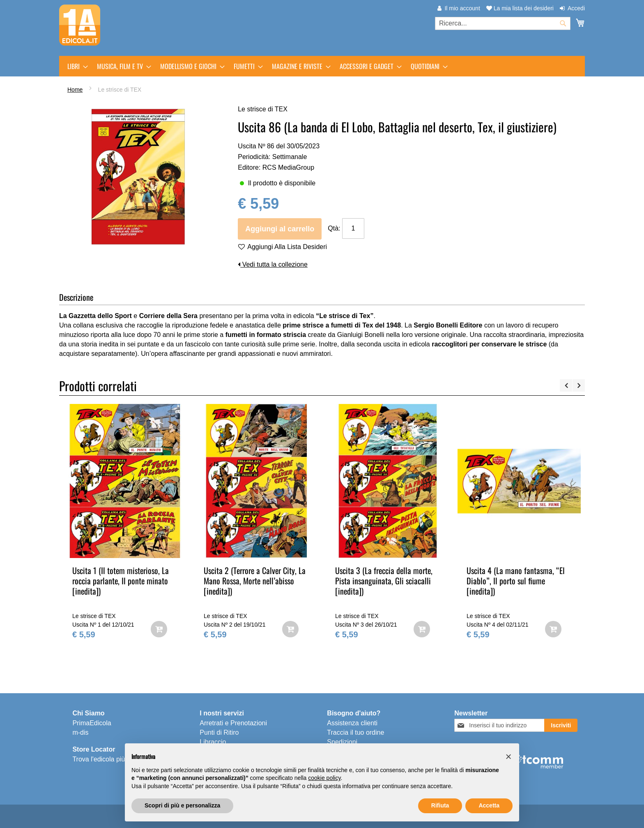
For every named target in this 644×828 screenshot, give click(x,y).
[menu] (322, 66)
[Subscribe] (561, 725)
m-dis (80, 732)
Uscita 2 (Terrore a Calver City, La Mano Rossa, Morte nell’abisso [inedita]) (255, 581)
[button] (508, 757)
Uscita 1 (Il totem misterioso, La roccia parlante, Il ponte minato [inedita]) (121, 581)
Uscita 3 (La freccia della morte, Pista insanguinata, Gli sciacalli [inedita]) (384, 581)
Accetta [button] (489, 805)
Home (75, 90)
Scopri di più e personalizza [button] (182, 805)
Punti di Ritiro (219, 732)
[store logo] (80, 25)
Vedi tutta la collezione (273, 264)
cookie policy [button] (324, 778)
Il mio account (462, 8)
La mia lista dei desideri (520, 8)
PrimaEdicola (92, 723)
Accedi (576, 8)
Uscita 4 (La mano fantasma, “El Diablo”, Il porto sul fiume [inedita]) (516, 581)
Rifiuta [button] (440, 805)
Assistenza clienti (352, 723)
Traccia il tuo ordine (355, 732)
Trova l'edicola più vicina (108, 759)
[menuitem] (75, 66)
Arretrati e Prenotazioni (233, 723)
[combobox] (503, 23)
